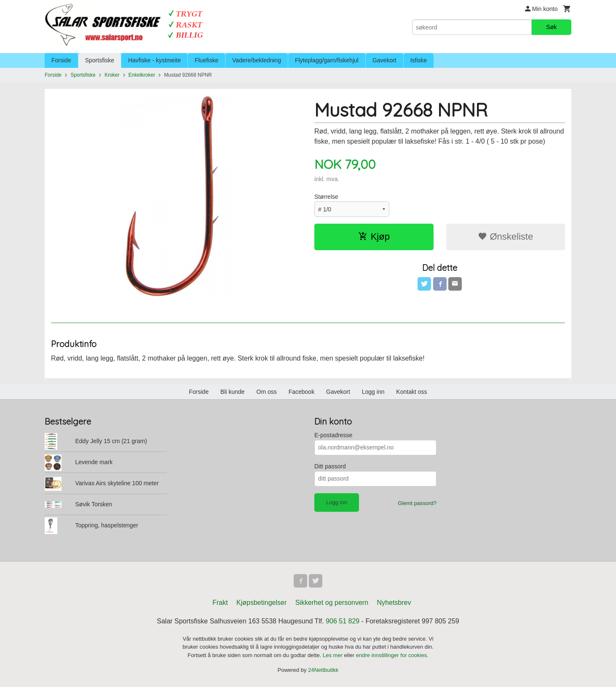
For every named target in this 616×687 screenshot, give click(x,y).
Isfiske (419, 60)
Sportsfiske (100, 60)
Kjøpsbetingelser (261, 603)
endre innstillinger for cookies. (392, 655)
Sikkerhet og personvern (332, 603)
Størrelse (326, 197)
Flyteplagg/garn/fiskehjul (327, 60)
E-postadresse (333, 435)
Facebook (301, 392)
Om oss (267, 392)
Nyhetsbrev (394, 603)
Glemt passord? (417, 503)
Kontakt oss (411, 392)
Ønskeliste (505, 237)
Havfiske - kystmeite (154, 60)
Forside (61, 60)
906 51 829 (343, 621)
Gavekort (384, 60)
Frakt (220, 603)
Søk (551, 27)
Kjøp (374, 237)
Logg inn (373, 392)
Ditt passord (330, 466)
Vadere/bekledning (257, 60)
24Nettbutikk (323, 670)
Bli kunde (233, 392)
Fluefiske (206, 60)
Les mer (333, 655)
